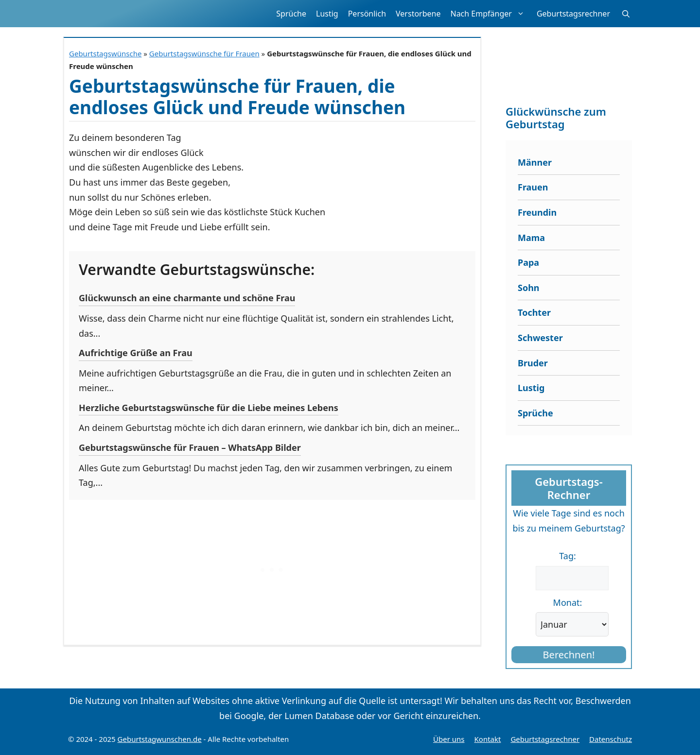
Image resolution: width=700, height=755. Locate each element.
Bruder (533, 363)
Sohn (529, 288)
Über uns (449, 739)
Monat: (568, 602)
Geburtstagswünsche (105, 53)
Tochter (534, 312)
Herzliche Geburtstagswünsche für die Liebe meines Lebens (209, 408)
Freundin (537, 212)
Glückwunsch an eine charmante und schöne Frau (187, 298)
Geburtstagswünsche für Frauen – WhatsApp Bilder (190, 447)
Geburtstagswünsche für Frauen (204, 53)
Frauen (533, 187)
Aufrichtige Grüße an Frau (136, 353)
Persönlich (367, 14)
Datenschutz (611, 739)
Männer (535, 162)
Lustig (327, 14)
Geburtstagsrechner (573, 14)
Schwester (540, 338)
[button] (626, 14)
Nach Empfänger (491, 14)
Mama (531, 238)
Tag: (568, 556)
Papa (528, 262)
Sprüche (291, 14)
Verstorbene (418, 14)
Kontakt (488, 739)
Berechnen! (569, 655)
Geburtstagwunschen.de (160, 739)
